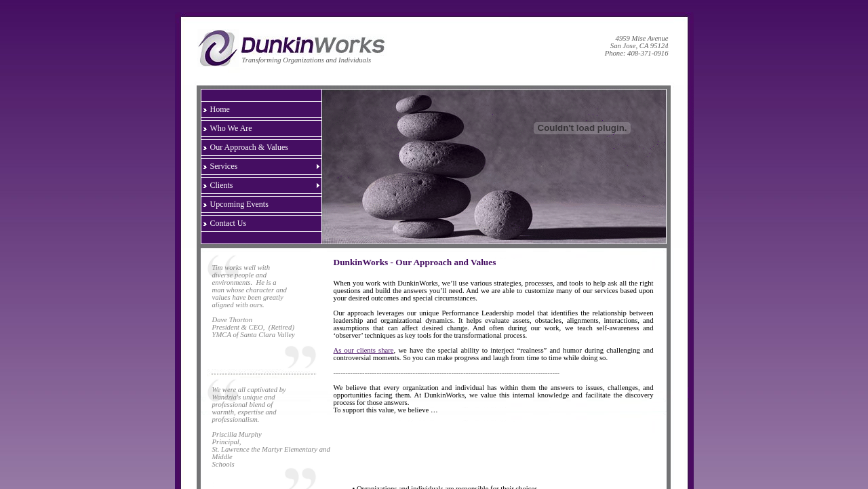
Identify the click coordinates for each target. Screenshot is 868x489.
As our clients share (364, 350)
